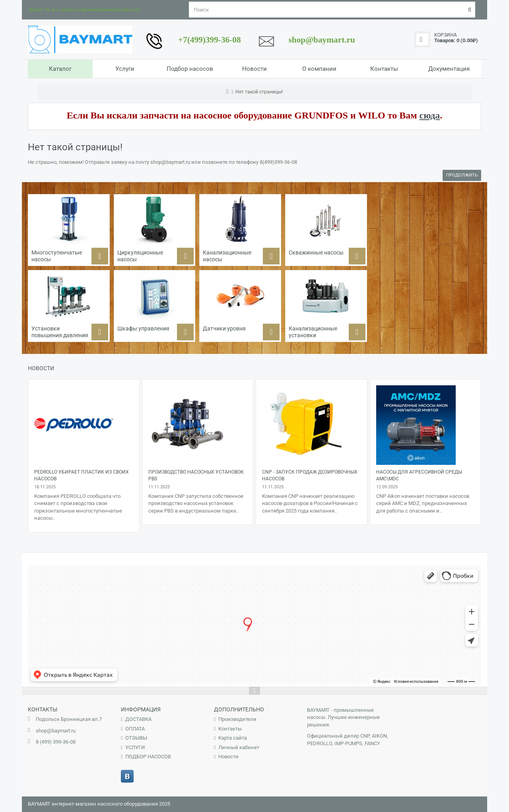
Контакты (230, 729)
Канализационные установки (313, 332)
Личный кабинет (239, 747)
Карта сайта (233, 738)
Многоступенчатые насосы (57, 256)
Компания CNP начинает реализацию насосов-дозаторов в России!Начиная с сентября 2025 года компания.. (310, 503)
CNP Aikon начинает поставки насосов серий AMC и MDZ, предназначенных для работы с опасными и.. (423, 503)
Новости (228, 757)
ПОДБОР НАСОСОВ (148, 757)
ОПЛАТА (135, 729)
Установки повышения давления (60, 332)
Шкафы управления (143, 328)
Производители (237, 719)
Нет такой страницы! (259, 92)
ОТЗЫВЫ (136, 738)
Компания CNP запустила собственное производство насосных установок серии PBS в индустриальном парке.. (196, 503)
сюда (430, 115)
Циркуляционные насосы (140, 256)
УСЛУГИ (135, 747)
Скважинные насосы (316, 253)
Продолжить (462, 175)
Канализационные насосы (227, 256)
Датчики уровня (224, 328)
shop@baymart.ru (56, 731)
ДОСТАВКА (138, 719)
